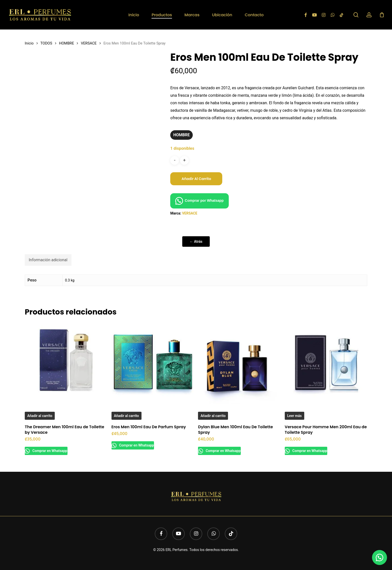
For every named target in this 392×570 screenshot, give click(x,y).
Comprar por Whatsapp (204, 200)
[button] (199, 200)
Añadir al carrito (196, 179)
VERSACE (89, 43)
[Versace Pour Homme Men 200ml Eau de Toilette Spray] (326, 363)
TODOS (46, 43)
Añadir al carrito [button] (40, 416)
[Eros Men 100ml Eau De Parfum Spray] (153, 363)
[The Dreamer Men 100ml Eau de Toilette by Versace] (66, 363)
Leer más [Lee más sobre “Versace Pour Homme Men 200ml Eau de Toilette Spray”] (294, 416)
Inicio (29, 43)
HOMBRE (66, 43)
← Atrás (196, 241)
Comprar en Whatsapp (52, 451)
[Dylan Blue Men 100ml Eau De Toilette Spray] (239, 363)
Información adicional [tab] (48, 260)
